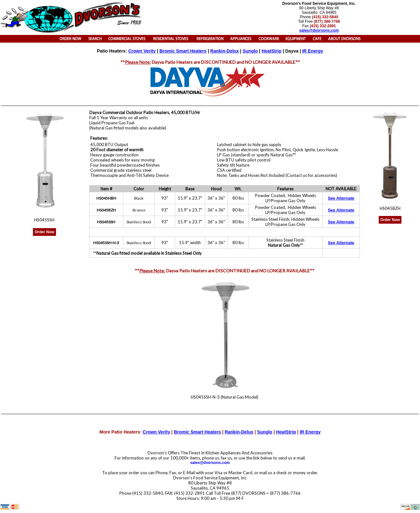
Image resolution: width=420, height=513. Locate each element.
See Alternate (341, 198)
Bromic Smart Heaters (183, 51)
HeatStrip (271, 51)
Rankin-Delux (225, 51)
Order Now (44, 232)
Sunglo (250, 51)
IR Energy (313, 51)
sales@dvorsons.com (210, 463)
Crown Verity (142, 51)
